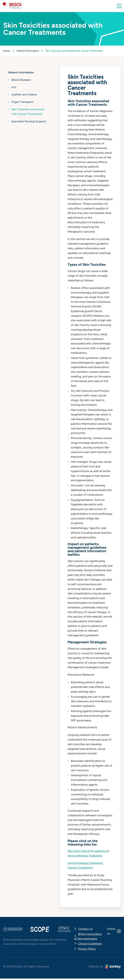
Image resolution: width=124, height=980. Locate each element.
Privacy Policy (87, 949)
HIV (14, 87)
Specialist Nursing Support (29, 121)
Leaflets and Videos (24, 94)
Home (7, 51)
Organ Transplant (22, 102)
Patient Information (28, 51)
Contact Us (85, 929)
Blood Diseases (21, 80)
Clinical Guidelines (90, 944)
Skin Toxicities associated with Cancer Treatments (28, 112)
